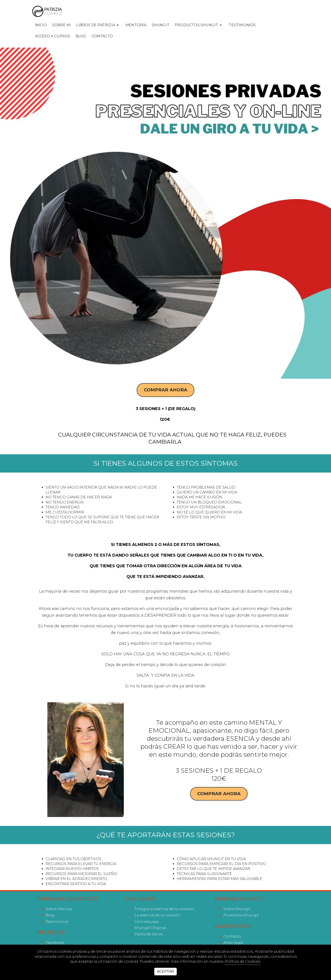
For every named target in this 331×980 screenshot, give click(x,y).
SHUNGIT (161, 25)
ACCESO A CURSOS (53, 36)
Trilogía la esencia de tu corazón (164, 909)
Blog (81, 36)
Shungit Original (150, 928)
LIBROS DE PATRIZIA (98, 25)
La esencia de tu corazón (157, 915)
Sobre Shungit (237, 909)
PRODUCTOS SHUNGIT (199, 25)
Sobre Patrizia (59, 909)
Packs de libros (148, 934)
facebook (55, 943)
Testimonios (242, 25)
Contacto (102, 36)
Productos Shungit (241, 915)
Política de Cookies (242, 961)
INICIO (41, 25)
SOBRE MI (62, 25)
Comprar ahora (166, 390)
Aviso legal (233, 943)
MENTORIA (136, 25)
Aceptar (165, 971)
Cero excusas (146, 922)
